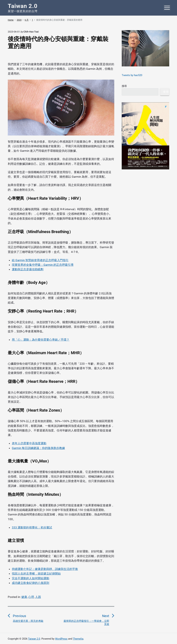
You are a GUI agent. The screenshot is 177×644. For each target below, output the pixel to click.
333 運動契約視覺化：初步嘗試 (32, 527)
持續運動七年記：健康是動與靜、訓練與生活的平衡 (45, 569)
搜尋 (124, 86)
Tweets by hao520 (132, 75)
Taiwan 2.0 (34, 639)
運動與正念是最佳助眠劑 (28, 269)
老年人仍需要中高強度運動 (29, 443)
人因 (38, 597)
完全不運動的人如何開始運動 (31, 578)
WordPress (61, 639)
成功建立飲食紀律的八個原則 (31, 583)
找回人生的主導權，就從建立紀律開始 (36, 574)
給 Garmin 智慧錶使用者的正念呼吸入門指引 (40, 260)
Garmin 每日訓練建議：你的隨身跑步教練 (38, 448)
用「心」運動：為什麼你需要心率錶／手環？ (41, 340)
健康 (24, 597)
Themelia (78, 639)
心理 (31, 597)
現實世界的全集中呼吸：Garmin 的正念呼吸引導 (43, 265)
